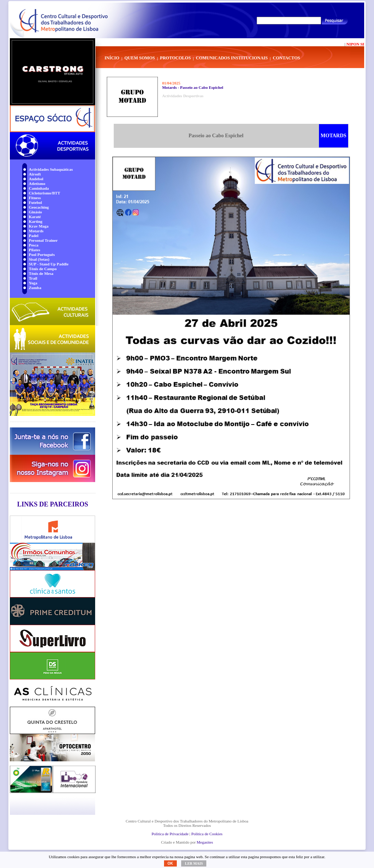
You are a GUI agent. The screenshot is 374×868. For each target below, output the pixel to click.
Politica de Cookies (207, 834)
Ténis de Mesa (41, 273)
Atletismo (37, 184)
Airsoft (35, 174)
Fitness (35, 198)
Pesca (34, 245)
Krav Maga (39, 226)
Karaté (35, 217)
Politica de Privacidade (170, 834)
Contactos (286, 58)
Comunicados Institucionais (232, 58)
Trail (33, 278)
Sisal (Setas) (39, 259)
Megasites (205, 842)
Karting (36, 221)
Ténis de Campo (43, 269)
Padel (34, 236)
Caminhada (39, 188)
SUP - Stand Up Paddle (49, 264)
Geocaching (39, 207)
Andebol (36, 179)
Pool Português (42, 255)
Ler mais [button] (194, 863)
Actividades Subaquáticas (51, 169)
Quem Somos (140, 58)
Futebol (35, 202)
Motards (36, 231)
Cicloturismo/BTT (44, 193)
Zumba (35, 288)
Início (112, 58)
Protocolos (175, 58)
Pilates (34, 250)
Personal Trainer (43, 240)
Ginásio (35, 212)
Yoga (33, 283)
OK (170, 863)
